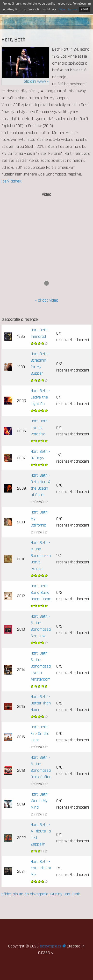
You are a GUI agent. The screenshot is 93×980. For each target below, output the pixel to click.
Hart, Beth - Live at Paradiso (40, 428)
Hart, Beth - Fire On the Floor (40, 733)
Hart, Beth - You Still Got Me (41, 868)
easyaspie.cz (53, 946)
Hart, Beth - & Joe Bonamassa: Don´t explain (41, 556)
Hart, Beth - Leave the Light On (40, 397)
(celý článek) (12, 181)
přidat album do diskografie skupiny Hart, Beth (41, 894)
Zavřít (84, 9)
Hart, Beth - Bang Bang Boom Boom (41, 592)
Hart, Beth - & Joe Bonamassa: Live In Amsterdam (41, 666)
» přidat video (46, 300)
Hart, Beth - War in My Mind (40, 801)
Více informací (69, 9)
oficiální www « (36, 81)
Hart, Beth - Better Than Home (41, 703)
